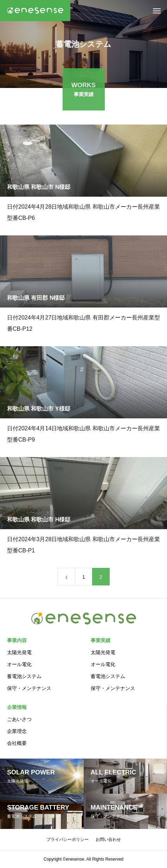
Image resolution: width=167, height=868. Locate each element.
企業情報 (17, 707)
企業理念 (17, 731)
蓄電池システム (24, 676)
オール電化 (19, 664)
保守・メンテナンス (29, 688)
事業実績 (101, 640)
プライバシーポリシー (68, 840)
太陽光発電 (19, 652)
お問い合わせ (108, 840)
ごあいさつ (19, 719)
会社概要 (17, 743)
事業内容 (17, 640)
